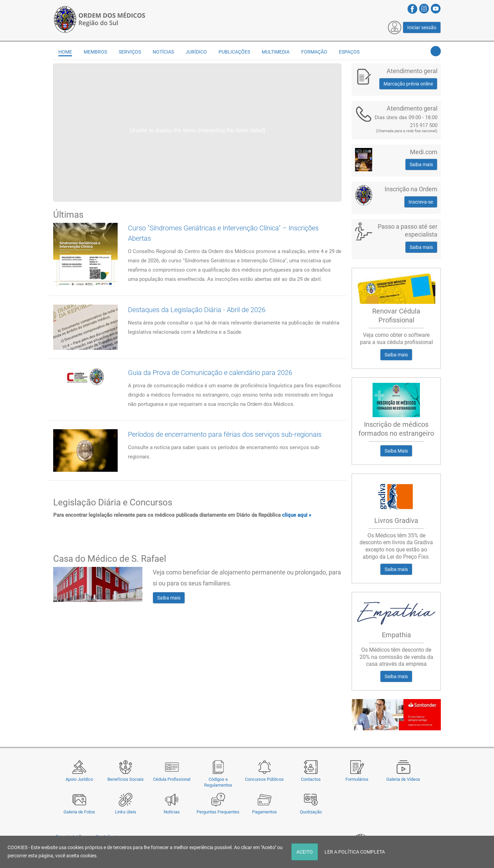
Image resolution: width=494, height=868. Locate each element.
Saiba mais (169, 598)
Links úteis (126, 812)
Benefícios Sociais (126, 779)
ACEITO (305, 852)
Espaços (349, 52)
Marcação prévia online (408, 84)
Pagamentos (264, 812)
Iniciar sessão (422, 27)
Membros (95, 52)
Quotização (311, 812)
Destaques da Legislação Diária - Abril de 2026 (197, 310)
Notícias (172, 812)
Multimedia (276, 52)
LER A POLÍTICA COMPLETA (355, 852)
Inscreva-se (421, 202)
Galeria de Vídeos (403, 779)
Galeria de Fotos (79, 812)
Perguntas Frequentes (218, 812)
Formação (314, 52)
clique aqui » (297, 515)
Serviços (130, 52)
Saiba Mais (396, 451)
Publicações (234, 52)
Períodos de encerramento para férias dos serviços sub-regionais (225, 434)
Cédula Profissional (172, 779)
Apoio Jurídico (79, 779)
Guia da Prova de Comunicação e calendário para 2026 (210, 373)
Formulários (357, 779)
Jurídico (196, 52)
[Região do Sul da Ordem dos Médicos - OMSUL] (99, 18)
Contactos (311, 779)
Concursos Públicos (264, 779)
